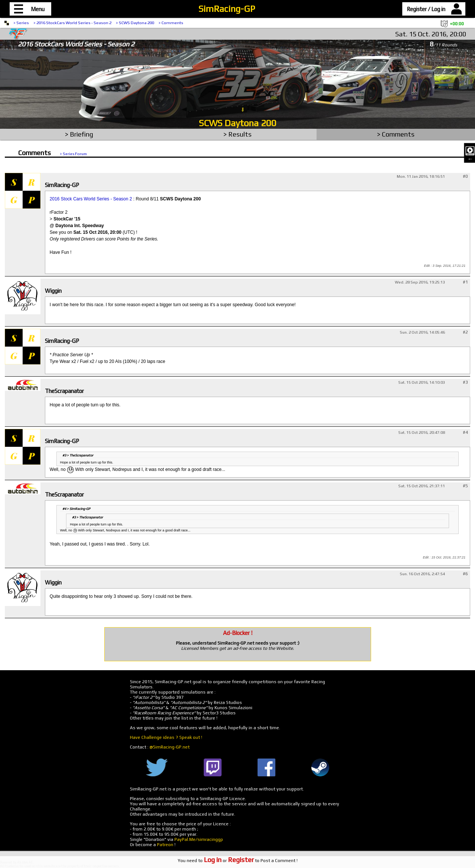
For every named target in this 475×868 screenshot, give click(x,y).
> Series (21, 23)
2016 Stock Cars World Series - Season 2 (91, 199)
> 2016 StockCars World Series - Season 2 (72, 23)
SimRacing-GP (227, 9)
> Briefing (79, 134)
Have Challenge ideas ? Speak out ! (166, 737)
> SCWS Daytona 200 (135, 23)
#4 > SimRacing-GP (76, 509)
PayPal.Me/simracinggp (199, 839)
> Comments (171, 23)
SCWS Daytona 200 (238, 123)
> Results (237, 134)
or (229, 861)
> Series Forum (73, 154)
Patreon (165, 845)
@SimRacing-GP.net (170, 747)
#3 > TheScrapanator (78, 455)
